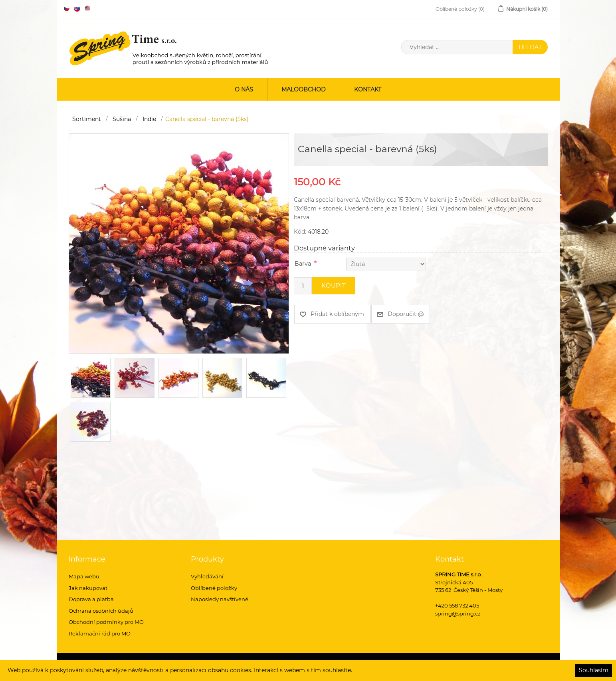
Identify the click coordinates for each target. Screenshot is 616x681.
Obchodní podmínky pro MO (106, 622)
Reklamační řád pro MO (100, 633)
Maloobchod (304, 89)
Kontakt (368, 89)
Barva (303, 264)
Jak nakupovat (88, 588)
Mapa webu (84, 576)
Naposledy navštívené (220, 599)
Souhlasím (594, 670)
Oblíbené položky (214, 588)
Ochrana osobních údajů (101, 611)
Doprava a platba (91, 599)
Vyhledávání (207, 576)
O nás (244, 89)
